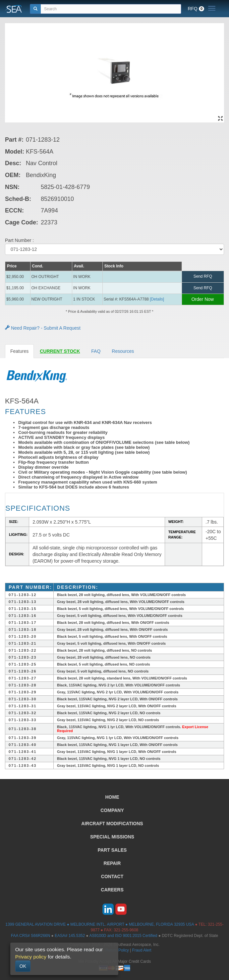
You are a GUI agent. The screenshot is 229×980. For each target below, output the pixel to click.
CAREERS (112, 890)
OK (23, 966)
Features (19, 351)
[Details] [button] (157, 299)
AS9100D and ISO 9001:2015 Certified (123, 936)
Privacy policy (31, 957)
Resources (123, 351)
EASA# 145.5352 (70, 936)
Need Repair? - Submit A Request (43, 328)
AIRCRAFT (112, 823)
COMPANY (112, 810)
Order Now (202, 299)
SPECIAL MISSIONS (112, 837)
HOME (112, 797)
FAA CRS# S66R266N (30, 936)
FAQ (96, 351)
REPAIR (112, 863)
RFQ (196, 9)
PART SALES (112, 850)
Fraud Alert (142, 950)
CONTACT (112, 876)
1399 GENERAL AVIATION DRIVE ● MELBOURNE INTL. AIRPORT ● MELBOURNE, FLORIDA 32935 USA (100, 924)
